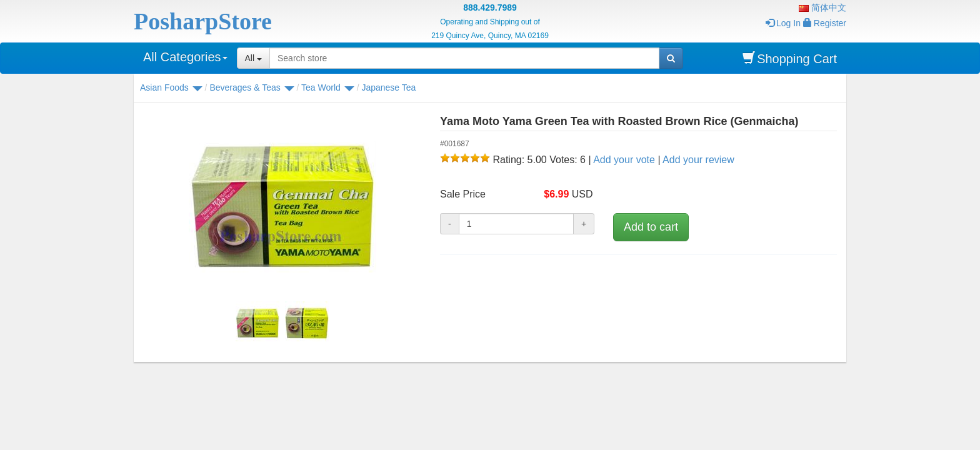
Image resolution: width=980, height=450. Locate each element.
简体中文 (822, 7)
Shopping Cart (790, 58)
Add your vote (624, 160)
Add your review (698, 160)
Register (825, 23)
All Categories (185, 57)
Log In (783, 23)
